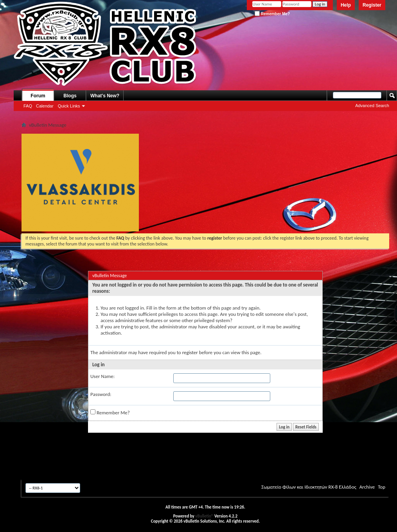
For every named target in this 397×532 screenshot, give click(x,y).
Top (382, 487)
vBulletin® (204, 516)
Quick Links (69, 106)
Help (346, 5)
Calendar (45, 106)
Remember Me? (272, 14)
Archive (367, 487)
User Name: (102, 376)
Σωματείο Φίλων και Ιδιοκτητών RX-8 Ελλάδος (309, 487)
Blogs (70, 96)
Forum (38, 96)
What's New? (105, 96)
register (190, 352)
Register (372, 5)
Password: (101, 394)
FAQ (28, 106)
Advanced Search (372, 106)
